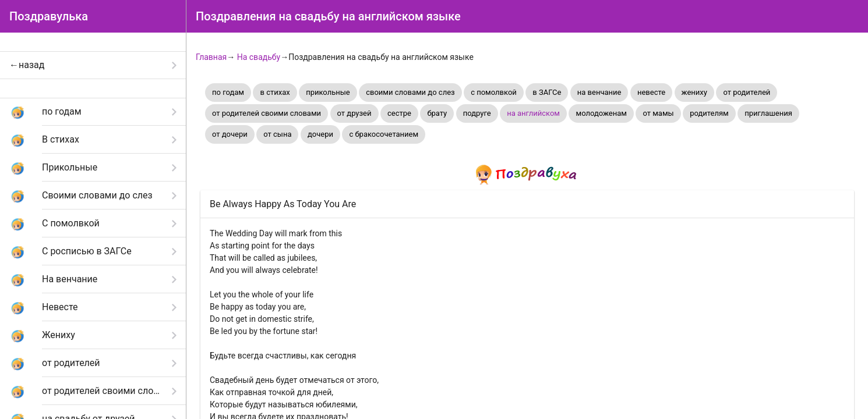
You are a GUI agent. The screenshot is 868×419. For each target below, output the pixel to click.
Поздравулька (49, 16)
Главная (211, 57)
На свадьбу (259, 57)
